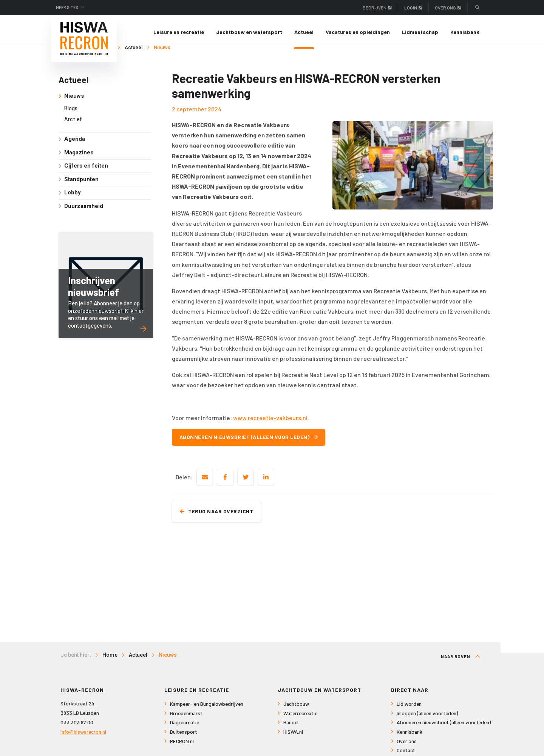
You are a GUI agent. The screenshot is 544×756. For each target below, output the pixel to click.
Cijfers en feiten (86, 171)
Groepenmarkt (186, 718)
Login (413, 8)
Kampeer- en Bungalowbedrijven (207, 709)
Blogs (71, 113)
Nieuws (162, 53)
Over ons (448, 8)
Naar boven (461, 662)
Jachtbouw (296, 709)
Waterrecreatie (300, 718)
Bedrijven (377, 8)
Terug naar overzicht (220, 516)
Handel (291, 728)
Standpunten (81, 185)
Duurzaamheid (84, 211)
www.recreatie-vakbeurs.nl (270, 423)
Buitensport (184, 737)
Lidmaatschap (420, 32)
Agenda (75, 144)
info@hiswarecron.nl (83, 737)
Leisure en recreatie (179, 32)
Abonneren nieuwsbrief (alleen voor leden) (253, 442)
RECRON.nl (182, 746)
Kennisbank (465, 32)
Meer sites (71, 8)
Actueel (304, 32)
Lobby (73, 198)
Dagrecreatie (185, 728)
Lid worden (409, 709)
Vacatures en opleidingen (358, 32)
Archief (73, 125)
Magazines (79, 158)
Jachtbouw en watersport (249, 32)
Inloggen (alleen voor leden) (427, 718)
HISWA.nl (293, 737)
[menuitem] (179, 32)
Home (110, 660)
